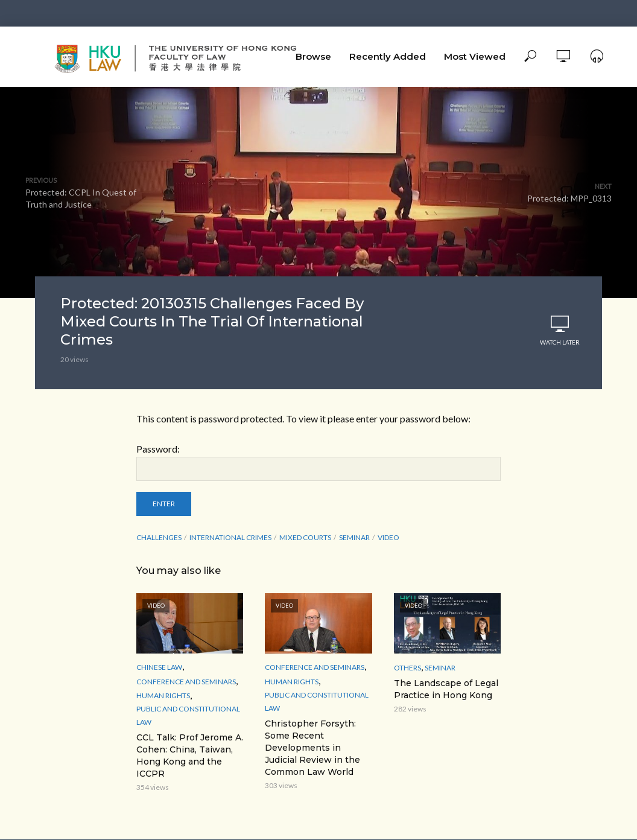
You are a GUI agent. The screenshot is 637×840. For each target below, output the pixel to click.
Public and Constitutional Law (188, 715)
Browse (313, 56)
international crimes (230, 537)
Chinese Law (159, 667)
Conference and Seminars (186, 682)
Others (407, 668)
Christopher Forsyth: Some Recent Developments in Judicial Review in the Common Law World (312, 748)
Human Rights (163, 695)
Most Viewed (475, 56)
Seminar (440, 668)
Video (388, 537)
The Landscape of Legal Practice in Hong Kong (446, 689)
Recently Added (388, 56)
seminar (354, 537)
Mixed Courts (305, 537)
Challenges (159, 537)
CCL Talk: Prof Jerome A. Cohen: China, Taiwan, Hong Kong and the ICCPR (190, 756)
